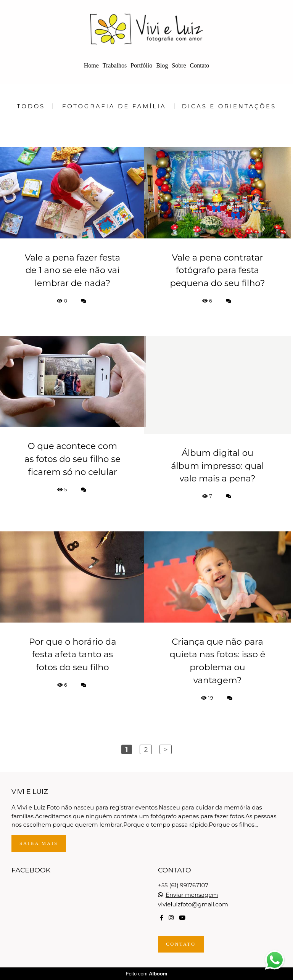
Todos (31, 106)
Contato (200, 65)
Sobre (179, 65)
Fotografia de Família (114, 106)
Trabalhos (115, 65)
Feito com (146, 974)
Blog (162, 65)
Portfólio (141, 65)
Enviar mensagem (192, 895)
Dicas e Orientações (229, 106)
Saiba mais (39, 843)
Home (91, 65)
